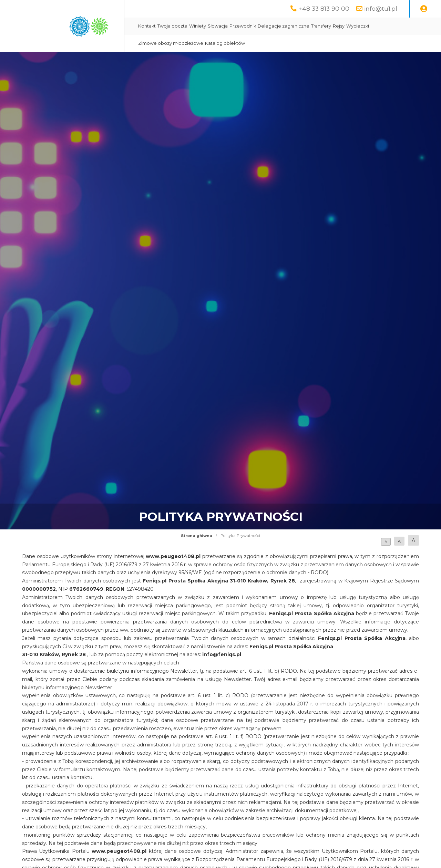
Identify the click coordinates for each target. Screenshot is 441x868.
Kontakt (147, 26)
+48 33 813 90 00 (324, 8)
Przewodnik (243, 26)
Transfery (321, 26)
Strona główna (197, 536)
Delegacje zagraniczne (284, 26)
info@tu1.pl (381, 8)
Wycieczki (358, 26)
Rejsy (339, 26)
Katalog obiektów (225, 43)
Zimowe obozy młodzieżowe (171, 43)
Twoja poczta (172, 26)
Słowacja (218, 26)
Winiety (198, 26)
